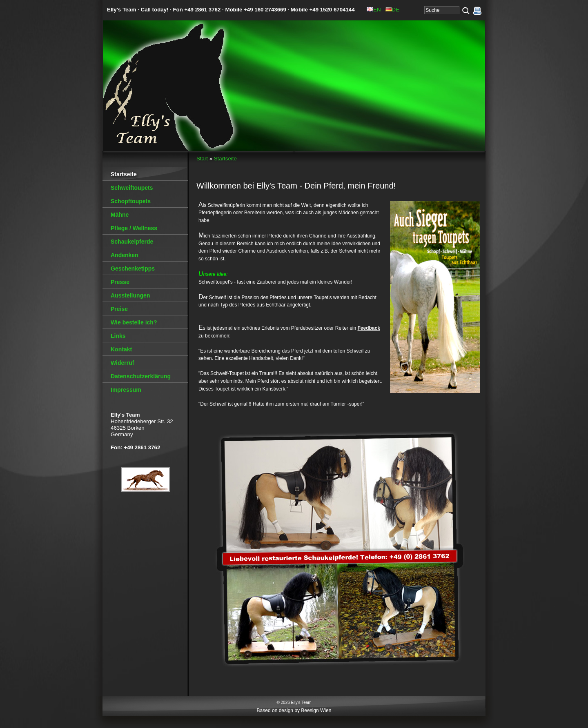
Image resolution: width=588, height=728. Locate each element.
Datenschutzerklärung (141, 376)
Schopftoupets (131, 201)
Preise (119, 309)
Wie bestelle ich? (134, 322)
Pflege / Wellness (134, 228)
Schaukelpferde (132, 242)
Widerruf (122, 363)
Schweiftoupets (132, 188)
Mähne (120, 215)
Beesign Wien (316, 710)
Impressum (126, 390)
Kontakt (121, 349)
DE (392, 10)
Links (118, 336)
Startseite (225, 159)
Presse (120, 282)
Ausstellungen (130, 295)
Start (202, 159)
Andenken (125, 255)
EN (374, 10)
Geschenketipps (133, 269)
